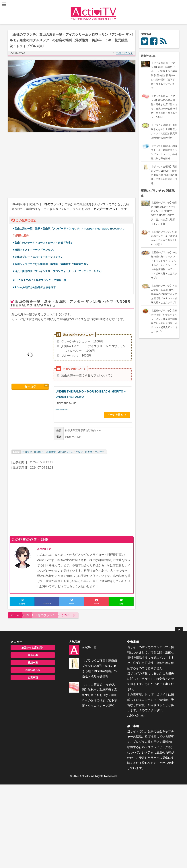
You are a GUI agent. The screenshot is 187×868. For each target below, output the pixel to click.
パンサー (100, 450)
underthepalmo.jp (62, 409)
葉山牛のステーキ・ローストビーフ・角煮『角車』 (44, 243)
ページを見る (117, 414)
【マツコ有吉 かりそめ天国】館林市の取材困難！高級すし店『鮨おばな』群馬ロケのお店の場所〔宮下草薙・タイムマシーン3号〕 (100, 693)
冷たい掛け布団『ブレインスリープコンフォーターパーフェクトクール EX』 (59, 271)
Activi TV (44, 547)
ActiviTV (85, 775)
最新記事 (33, 653)
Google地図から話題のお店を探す (35, 287)
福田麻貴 (51, 450)
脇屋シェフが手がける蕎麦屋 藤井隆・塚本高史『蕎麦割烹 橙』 (52, 264)
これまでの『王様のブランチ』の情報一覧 (41, 280)
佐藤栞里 (27, 450)
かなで (79, 450)
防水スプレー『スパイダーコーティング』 (39, 257)
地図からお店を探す (33, 646)
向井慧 (89, 450)
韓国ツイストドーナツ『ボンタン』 (35, 250)
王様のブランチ (124, 53)
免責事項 (33, 676)
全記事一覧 (89, 646)
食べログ (30, 386)
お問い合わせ (33, 668)
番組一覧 (33, 661)
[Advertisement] (40, 165)
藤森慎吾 (39, 450)
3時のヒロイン (66, 450)
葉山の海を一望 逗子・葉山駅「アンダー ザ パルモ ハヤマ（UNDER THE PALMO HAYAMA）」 (70, 229)
